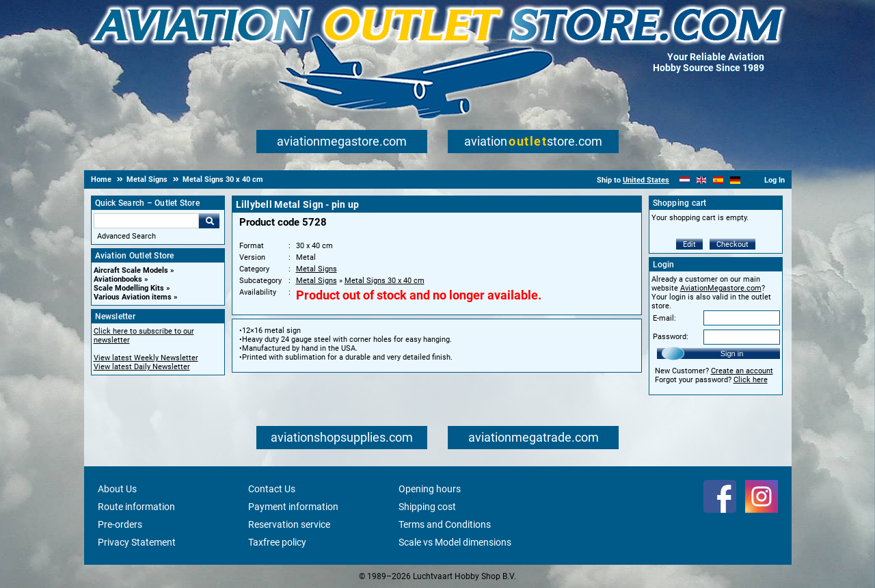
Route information (136, 507)
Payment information (293, 507)
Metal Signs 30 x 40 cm (385, 281)
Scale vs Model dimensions (455, 542)
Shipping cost (427, 507)
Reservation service (289, 524)
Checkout (732, 244)
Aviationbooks (118, 279)
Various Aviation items (133, 297)
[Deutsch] (735, 180)
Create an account (742, 371)
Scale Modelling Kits (129, 288)
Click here (751, 380)
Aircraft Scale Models (131, 270)
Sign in (732, 353)
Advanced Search (126, 236)
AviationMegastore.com (721, 288)
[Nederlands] (685, 180)
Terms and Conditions (445, 524)
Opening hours (430, 489)
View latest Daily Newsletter (142, 367)
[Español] (718, 180)
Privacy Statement (137, 542)
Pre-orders (120, 524)
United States (646, 180)
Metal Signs (317, 269)
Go (209, 221)
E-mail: (664, 318)
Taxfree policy (277, 542)
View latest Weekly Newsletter (146, 358)
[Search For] (146, 221)
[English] (702, 180)
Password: (671, 337)
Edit (689, 244)
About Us (117, 489)
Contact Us (272, 489)
